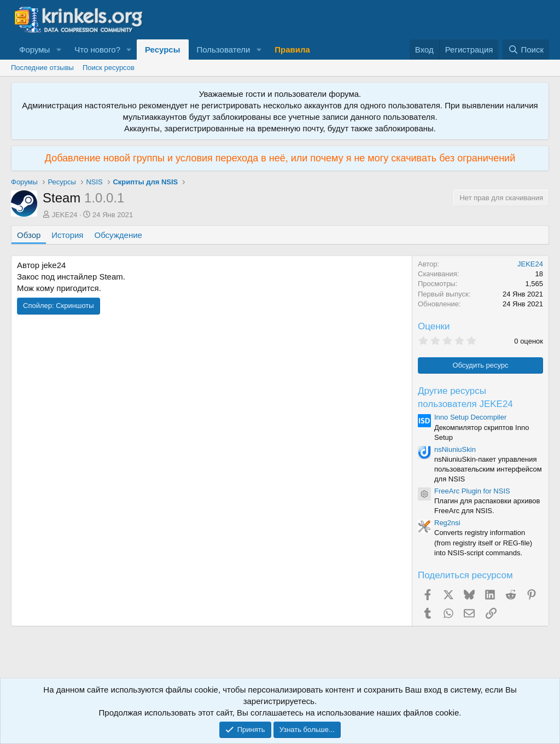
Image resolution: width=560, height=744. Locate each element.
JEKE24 (65, 215)
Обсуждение (118, 235)
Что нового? (97, 50)
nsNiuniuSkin (455, 449)
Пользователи (224, 50)
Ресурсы (163, 50)
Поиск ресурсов (109, 68)
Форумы (34, 50)
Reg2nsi (447, 523)
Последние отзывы (42, 68)
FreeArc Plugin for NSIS (472, 491)
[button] (59, 50)
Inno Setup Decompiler (470, 417)
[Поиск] (526, 50)
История (67, 235)
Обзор (29, 235)
